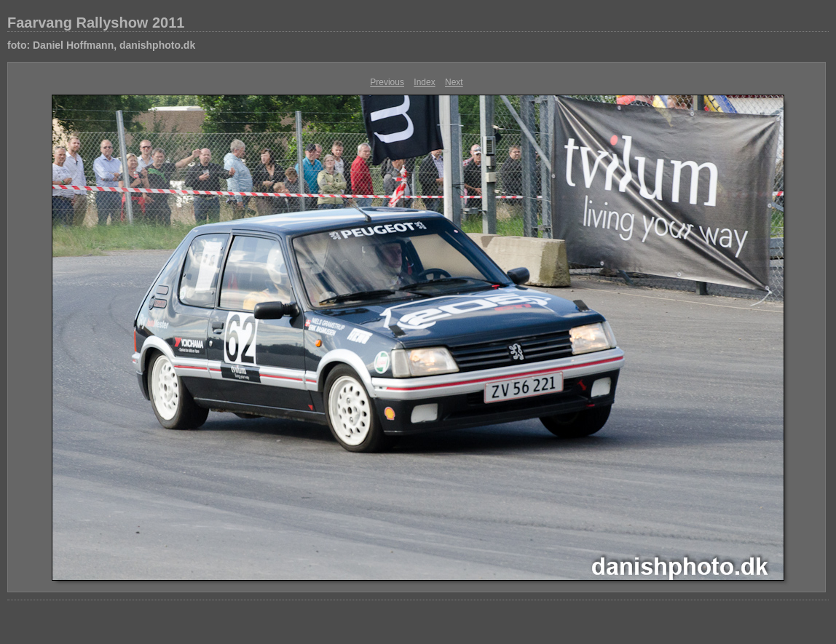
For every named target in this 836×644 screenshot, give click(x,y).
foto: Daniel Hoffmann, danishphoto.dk (101, 45)
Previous (387, 82)
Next (454, 82)
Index (424, 82)
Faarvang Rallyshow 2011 (96, 23)
